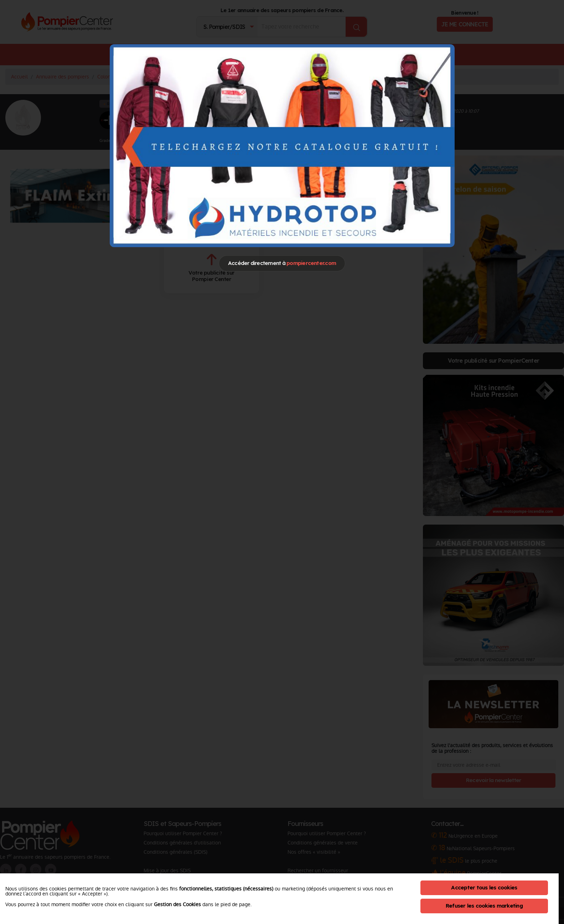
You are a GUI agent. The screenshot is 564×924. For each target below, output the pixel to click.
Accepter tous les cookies (484, 887)
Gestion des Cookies (177, 904)
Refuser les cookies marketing (484, 906)
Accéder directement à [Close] (282, 263)
